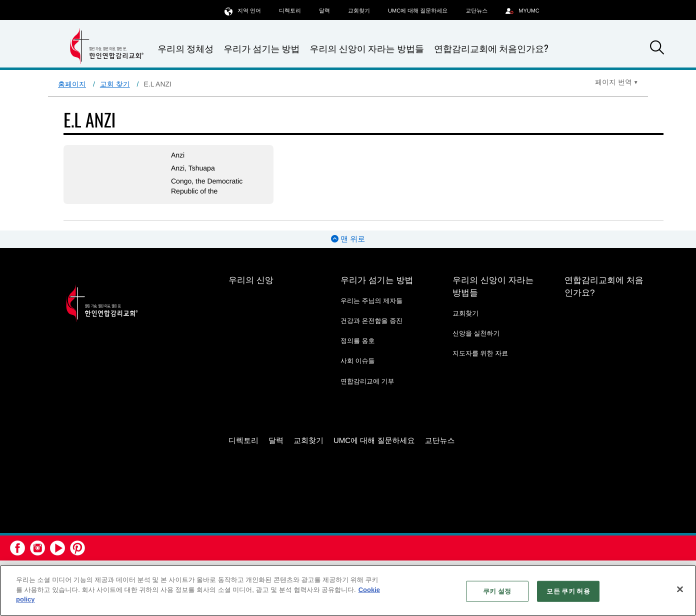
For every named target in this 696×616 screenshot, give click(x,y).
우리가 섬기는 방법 (261, 49)
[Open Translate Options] (616, 82)
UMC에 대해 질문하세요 (418, 11)
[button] (657, 49)
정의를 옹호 (358, 341)
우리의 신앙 (251, 280)
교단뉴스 (476, 11)
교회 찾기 (115, 84)
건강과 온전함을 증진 (371, 321)
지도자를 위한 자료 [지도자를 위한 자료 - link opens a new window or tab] (480, 353)
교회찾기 (359, 11)
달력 (324, 11)
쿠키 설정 (497, 591)
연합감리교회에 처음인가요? (491, 48)
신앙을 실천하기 (476, 333)
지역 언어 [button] (243, 11)
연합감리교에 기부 (367, 381)
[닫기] (680, 589)
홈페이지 (72, 84)
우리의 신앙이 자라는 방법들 (367, 49)
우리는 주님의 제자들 (371, 301)
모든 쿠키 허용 (568, 591)
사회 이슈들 (358, 361)
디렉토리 (290, 11)
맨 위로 (348, 239)
